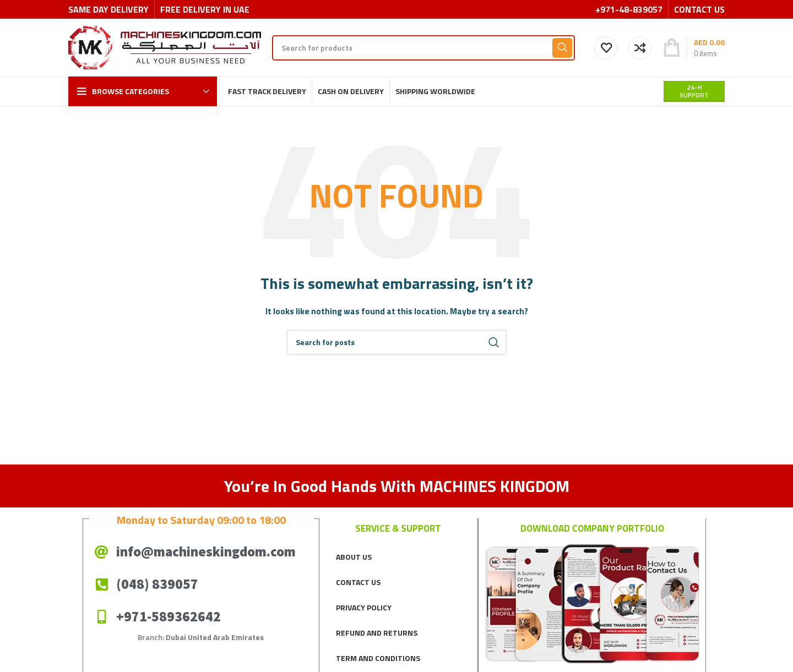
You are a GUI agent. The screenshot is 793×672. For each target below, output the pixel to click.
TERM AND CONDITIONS (378, 658)
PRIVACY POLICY (364, 607)
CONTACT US (358, 582)
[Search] (423, 48)
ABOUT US (354, 557)
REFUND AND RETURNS (377, 633)
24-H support (694, 91)
